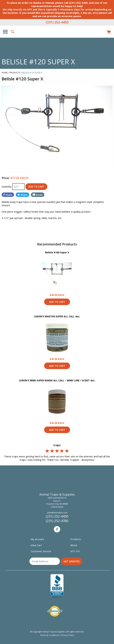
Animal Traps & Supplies (57, 38)
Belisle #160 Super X (57, 252)
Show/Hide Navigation (5, 32)
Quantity (7, 186)
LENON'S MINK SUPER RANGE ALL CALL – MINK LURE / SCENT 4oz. (57, 380)
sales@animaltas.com (57, 513)
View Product (57, 274)
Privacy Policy (68, 635)
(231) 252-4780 (57, 521)
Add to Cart (57, 302)
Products (76, 539)
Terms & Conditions (50, 635)
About (74, 545)
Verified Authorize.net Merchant (55, 611)
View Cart (36, 545)
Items (109, 32)
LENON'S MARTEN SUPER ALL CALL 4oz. (57, 316)
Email (38, 195)
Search (13, 32)
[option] (57, 127)
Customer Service (41, 551)
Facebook (57, 529)
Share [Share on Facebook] (8, 195)
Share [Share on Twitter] (22, 195)
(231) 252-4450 (57, 22)
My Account (37, 539)
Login (101, 32)
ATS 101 (75, 551)
